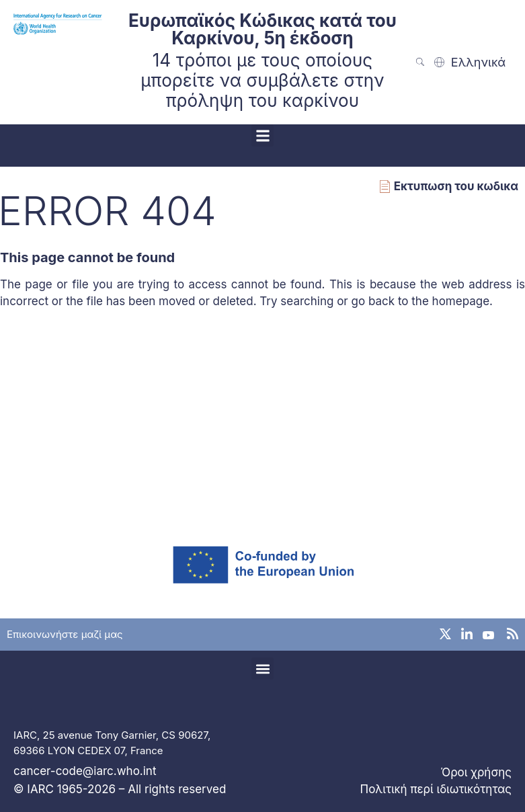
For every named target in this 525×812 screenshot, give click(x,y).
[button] (262, 135)
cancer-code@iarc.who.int (85, 771)
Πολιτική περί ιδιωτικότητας (436, 789)
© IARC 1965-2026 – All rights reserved (120, 789)
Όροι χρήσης (476, 772)
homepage (461, 301)
